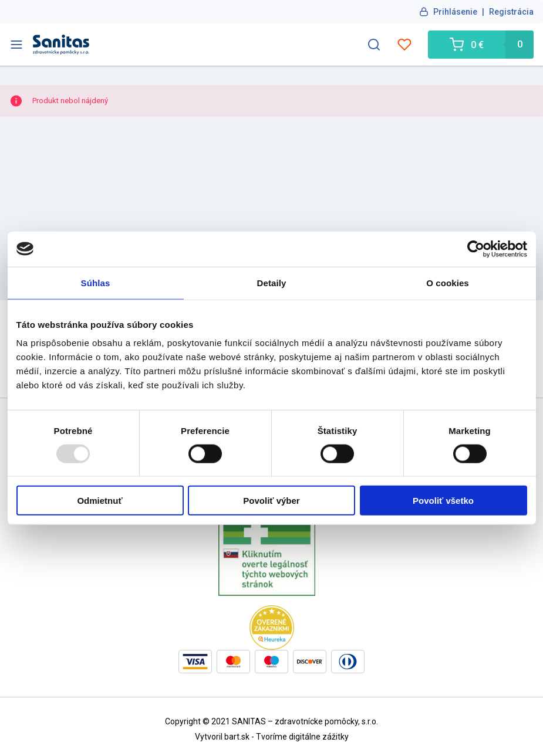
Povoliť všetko (443, 501)
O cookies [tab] (448, 282)
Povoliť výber (271, 501)
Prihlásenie (455, 12)
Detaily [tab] (272, 282)
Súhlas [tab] (96, 282)
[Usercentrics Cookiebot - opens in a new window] (476, 249)
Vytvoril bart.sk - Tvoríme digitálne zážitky (272, 737)
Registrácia (511, 12)
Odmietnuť (100, 501)
